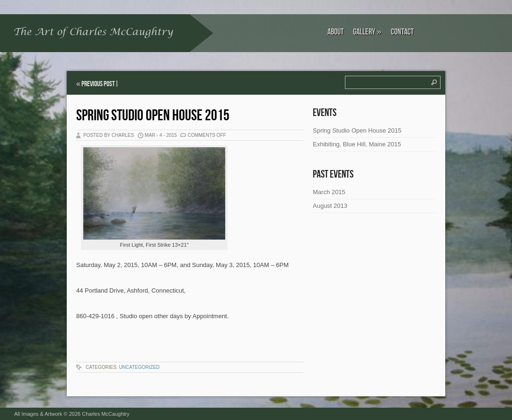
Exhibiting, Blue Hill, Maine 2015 (357, 144)
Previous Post (98, 84)
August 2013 (330, 206)
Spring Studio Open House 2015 (153, 116)
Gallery (367, 32)
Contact (402, 32)
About (335, 32)
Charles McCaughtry (106, 414)
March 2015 (329, 192)
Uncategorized (139, 367)
